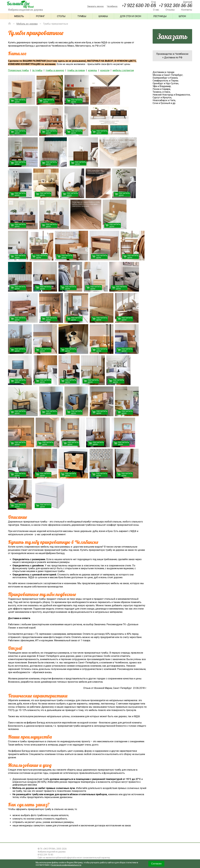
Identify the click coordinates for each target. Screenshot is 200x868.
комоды (93, 70)
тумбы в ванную (55, 70)
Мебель (19, 16)
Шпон (182, 16)
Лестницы (160, 16)
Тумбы (82, 16)
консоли (105, 70)
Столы (61, 16)
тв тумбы (37, 70)
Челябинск (112, 6)
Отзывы (170, 10)
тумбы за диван (76, 70)
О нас (156, 10)
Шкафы (103, 16)
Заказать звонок (95, 6)
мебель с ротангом (123, 70)
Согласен (156, 864)
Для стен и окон (131, 16)
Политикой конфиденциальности (67, 865)
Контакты (187, 10)
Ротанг (40, 16)
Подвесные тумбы (18, 70)
